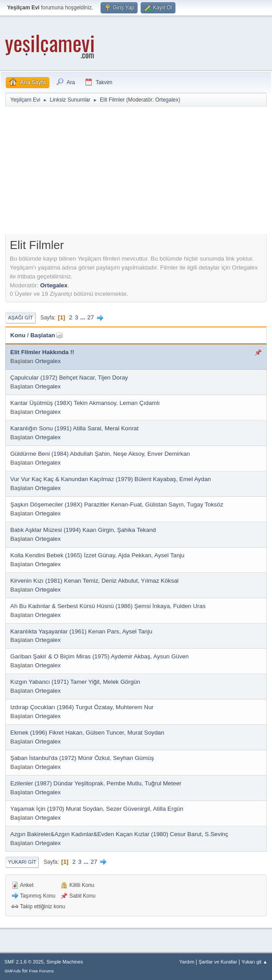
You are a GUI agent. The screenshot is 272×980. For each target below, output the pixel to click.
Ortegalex (167, 100)
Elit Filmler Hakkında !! (42, 352)
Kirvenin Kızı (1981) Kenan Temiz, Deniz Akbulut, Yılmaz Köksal (94, 581)
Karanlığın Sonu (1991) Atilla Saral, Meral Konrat (74, 428)
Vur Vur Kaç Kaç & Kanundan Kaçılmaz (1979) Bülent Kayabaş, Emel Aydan (111, 479)
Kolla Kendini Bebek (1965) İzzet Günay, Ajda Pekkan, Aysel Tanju (97, 555)
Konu (18, 335)
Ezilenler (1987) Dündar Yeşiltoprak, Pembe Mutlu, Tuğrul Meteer (96, 783)
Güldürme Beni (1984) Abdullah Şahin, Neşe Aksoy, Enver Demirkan (100, 454)
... (83, 317)
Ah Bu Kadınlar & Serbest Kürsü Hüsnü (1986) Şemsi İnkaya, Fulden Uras (108, 606)
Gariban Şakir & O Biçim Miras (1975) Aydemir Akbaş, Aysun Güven (99, 656)
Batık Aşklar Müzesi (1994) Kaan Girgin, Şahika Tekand (83, 530)
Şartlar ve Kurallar (218, 962)
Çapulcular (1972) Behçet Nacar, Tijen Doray (69, 378)
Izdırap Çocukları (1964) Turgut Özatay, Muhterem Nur (82, 707)
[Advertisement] (139, 172)
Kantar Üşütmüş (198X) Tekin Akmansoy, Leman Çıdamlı (85, 403)
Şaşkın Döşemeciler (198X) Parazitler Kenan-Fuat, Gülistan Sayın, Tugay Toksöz (117, 504)
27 (91, 317)
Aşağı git (20, 318)
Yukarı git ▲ (254, 962)
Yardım (187, 962)
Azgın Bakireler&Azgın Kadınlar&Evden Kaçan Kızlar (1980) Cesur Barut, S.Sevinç (119, 834)
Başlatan (47, 335)
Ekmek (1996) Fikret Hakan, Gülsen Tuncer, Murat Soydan (87, 733)
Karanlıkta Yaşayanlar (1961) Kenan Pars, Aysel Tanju (81, 631)
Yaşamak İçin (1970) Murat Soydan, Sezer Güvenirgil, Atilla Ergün (97, 809)
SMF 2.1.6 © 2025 (24, 962)
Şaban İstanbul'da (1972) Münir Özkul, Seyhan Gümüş (82, 758)
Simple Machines (65, 962)
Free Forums (41, 971)
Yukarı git (22, 862)
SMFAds (13, 971)
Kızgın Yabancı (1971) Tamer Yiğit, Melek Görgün (75, 682)
